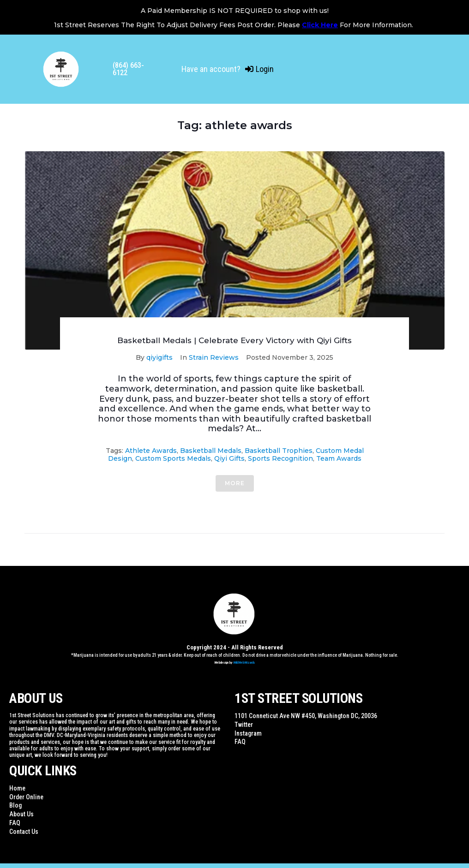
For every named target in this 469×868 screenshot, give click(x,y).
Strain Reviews (214, 357)
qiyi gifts (229, 458)
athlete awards (151, 451)
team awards (339, 458)
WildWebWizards (244, 663)
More (235, 483)
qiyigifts (159, 357)
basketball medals (211, 451)
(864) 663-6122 (128, 69)
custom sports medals (173, 458)
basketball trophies (279, 451)
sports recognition (280, 458)
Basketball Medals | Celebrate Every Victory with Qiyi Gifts (234, 340)
